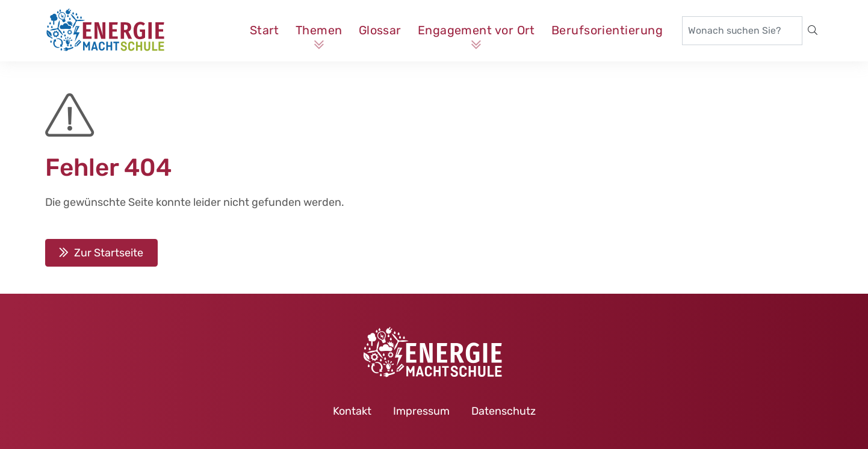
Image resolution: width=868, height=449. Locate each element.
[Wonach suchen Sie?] (742, 31)
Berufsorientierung (607, 30)
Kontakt (352, 411)
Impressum (421, 411)
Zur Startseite (109, 253)
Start (265, 30)
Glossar (380, 30)
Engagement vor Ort (476, 30)
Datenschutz (504, 411)
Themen (319, 30)
